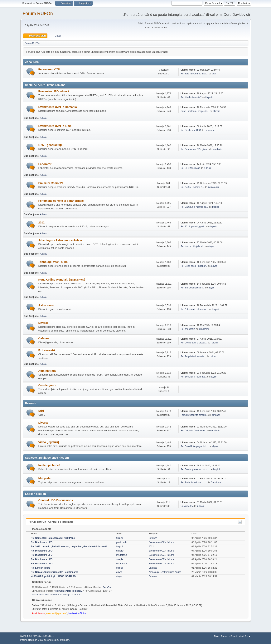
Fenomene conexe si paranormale (61, 201)
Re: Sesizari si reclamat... (194, 377)
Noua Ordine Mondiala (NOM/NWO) (62, 280)
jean (214, 74)
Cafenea (44, 338)
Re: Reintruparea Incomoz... (195, 469)
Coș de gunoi (47, 385)
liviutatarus (213, 187)
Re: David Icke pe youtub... (194, 446)
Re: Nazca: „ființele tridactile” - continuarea (55, 572)
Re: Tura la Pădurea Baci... (194, 74)
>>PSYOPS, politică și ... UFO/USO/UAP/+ (53, 576)
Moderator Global (77, 613)
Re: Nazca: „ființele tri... (193, 246)
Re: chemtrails (188, 329)
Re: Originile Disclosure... (194, 431)
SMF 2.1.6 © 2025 (29, 636)
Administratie (47, 371)
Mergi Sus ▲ (245, 636)
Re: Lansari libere (41, 568)
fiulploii (209, 97)
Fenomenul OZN (49, 69)
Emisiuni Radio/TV (51, 183)
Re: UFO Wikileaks (190, 168)
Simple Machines (46, 636)
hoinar (213, 356)
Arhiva (43, 118)
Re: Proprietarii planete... (193, 356)
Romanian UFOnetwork (54, 91)
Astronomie (46, 305)
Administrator (38, 613)
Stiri (41, 411)
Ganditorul (216, 482)
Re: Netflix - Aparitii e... (192, 187)
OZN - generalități (50, 145)
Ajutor (216, 636)
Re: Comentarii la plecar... (194, 343)
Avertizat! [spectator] (57, 613)
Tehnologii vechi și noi (53, 262)
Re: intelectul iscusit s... (193, 288)
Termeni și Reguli (229, 636)
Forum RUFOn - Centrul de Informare (51, 522)
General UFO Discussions (56, 500)
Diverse (44, 323)
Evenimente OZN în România (58, 107)
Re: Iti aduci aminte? (191, 97)
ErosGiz (107, 587)
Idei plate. (45, 478)
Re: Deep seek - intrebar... (194, 266)
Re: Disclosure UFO (191, 130)
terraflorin (217, 149)
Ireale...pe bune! (49, 465)
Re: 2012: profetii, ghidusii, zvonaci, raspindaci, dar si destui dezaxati (69, 547)
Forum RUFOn (38, 13)
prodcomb (210, 130)
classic (216, 111)
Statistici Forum (40, 582)
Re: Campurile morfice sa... (194, 207)
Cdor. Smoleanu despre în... (195, 111)
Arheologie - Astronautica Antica (60, 240)
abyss (211, 246)
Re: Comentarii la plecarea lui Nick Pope (53, 538)
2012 (42, 222)
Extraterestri (47, 350)
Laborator (45, 164)
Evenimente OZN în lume (55, 126)
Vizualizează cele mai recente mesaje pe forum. (56, 595)
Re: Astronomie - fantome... (195, 309)
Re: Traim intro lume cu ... (194, 482)
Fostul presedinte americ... (194, 415)
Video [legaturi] (49, 442)
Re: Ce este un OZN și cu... (195, 149)
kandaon (216, 415)
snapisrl (120, 551)
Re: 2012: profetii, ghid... (193, 227)
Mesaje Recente (40, 529)
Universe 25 (187, 506)
